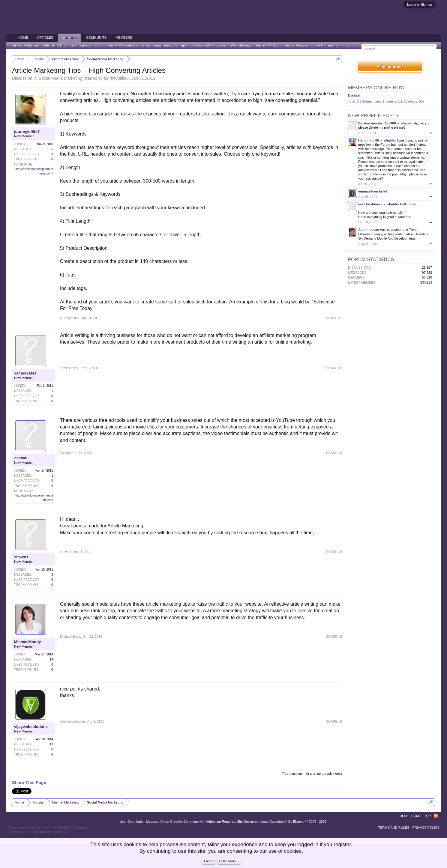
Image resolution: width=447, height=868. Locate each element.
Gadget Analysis (296, 45)
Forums (70, 38)
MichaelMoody (28, 642)
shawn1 (21, 557)
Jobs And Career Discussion (128, 45)
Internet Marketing (25, 45)
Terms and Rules (394, 828)
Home (23, 37)
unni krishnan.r (370, 204)
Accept (209, 861)
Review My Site (267, 45)
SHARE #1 (334, 318)
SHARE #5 (334, 637)
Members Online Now (376, 88)
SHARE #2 (334, 368)
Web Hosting (240, 45)
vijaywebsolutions (31, 727)
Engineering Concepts (171, 45)
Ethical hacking (55, 45)
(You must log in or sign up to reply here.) (312, 774)
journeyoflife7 (116, 78)
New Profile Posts (373, 116)
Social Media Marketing (61, 78)
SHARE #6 (334, 721)
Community (96, 37)
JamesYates (25, 373)
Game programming (87, 45)
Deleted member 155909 (377, 123)
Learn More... (229, 861)
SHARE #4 (334, 552)
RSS (436, 816)
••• (430, 133)
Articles (45, 37)
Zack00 (21, 458)
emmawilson (368, 191)
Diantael (354, 95)
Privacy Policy (426, 828)
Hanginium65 (369, 140)
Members (124, 37)
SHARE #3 (334, 453)
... (348, 45)
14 (51, 659)
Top (427, 816)
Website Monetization (209, 45)
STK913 (426, 282)
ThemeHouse (77, 832)
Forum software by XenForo (49, 828)
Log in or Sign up (420, 4)
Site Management (327, 45)
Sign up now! (390, 67)
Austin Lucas (369, 230)
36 (51, 149)
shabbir (407, 123)
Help (404, 816)
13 (51, 744)
